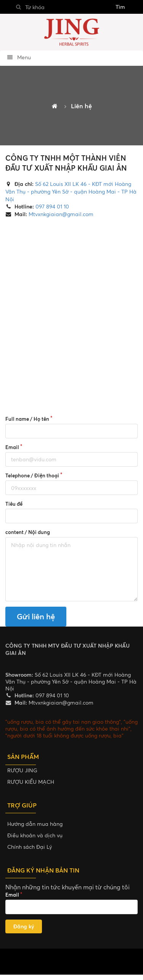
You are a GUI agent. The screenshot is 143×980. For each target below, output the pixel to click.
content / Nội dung (28, 532)
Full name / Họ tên (27, 419)
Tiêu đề (14, 504)
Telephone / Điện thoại (32, 475)
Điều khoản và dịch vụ (35, 835)
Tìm (120, 7)
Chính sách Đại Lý (30, 847)
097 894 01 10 (51, 206)
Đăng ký (24, 926)
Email (12, 447)
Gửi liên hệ (36, 616)
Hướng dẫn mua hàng (35, 824)
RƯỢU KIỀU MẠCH (31, 782)
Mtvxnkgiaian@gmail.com (60, 214)
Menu (19, 57)
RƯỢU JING (22, 770)
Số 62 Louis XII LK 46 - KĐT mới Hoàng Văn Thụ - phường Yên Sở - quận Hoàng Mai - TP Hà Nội (71, 191)
